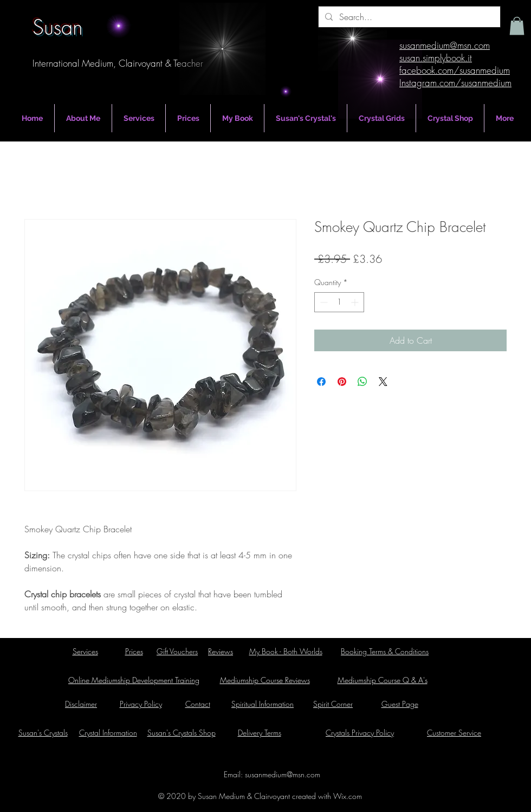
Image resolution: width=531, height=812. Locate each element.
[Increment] (356, 302)
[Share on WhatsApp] (362, 382)
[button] (517, 26)
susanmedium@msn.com (283, 774)
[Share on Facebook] (321, 382)
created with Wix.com (326, 796)
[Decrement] (323, 302)
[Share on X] (383, 382)
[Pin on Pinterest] (342, 382)
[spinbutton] (339, 302)
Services (85, 651)
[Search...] (408, 17)
